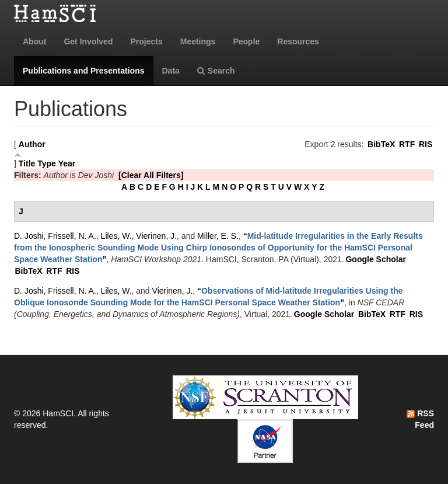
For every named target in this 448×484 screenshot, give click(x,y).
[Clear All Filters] (151, 175)
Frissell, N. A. (72, 236)
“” (218, 248)
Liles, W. (116, 236)
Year (67, 163)
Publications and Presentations (84, 71)
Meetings (198, 41)
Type (47, 163)
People (246, 41)
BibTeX (381, 144)
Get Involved (88, 41)
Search (216, 71)
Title (27, 163)
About (34, 41)
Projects (146, 41)
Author (32, 144)
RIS (426, 144)
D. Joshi (29, 236)
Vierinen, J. (156, 236)
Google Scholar (375, 259)
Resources (298, 41)
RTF (407, 144)
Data (171, 71)
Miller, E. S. (218, 236)
